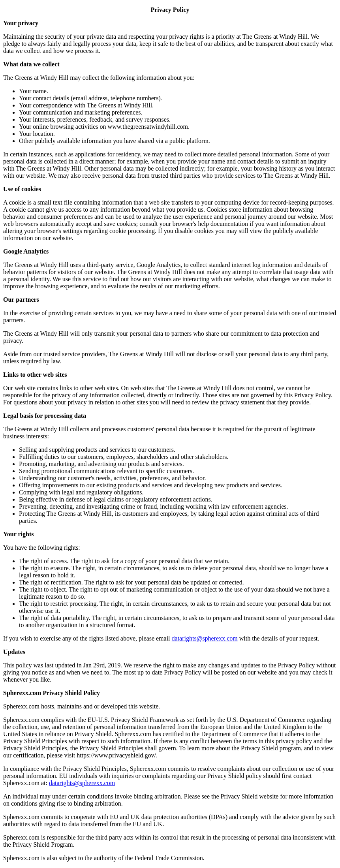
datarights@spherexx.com (205, 638)
